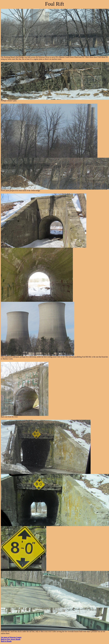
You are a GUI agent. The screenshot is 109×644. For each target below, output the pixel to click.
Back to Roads (6, 641)
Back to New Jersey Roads (11, 639)
